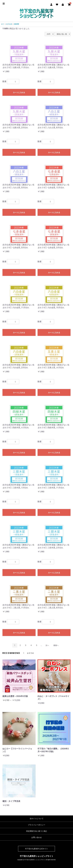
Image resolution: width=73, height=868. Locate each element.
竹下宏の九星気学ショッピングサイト (37, 856)
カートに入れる (19, 92)
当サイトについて (37, 819)
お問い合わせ (37, 837)
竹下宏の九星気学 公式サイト (36, 849)
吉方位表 (9, 24)
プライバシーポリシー (37, 825)
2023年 (16, 24)
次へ (47, 645)
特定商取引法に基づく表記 (37, 831)
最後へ (56, 645)
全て (3, 24)
